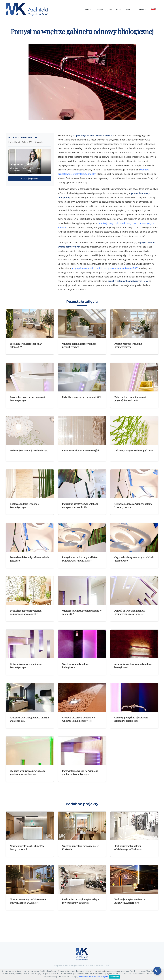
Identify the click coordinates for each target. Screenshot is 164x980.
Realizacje (115, 10)
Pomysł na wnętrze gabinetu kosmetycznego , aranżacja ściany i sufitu (133, 614)
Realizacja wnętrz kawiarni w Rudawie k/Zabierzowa (130, 901)
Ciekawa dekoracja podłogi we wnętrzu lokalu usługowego (78, 719)
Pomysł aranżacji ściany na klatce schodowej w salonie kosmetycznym (82, 559)
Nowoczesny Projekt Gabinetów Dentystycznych (27, 848)
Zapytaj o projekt (30, 179)
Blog (129, 10)
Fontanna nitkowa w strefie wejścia (81, 450)
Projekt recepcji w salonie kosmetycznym (128, 345)
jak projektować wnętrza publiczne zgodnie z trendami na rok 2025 (105, 268)
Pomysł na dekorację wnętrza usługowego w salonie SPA (26, 612)
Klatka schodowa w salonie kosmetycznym (24, 505)
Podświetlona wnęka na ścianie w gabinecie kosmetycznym (80, 772)
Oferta (100, 10)
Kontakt (141, 10)
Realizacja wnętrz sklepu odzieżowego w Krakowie (128, 848)
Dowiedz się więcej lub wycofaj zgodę (93, 977)
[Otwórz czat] (157, 971)
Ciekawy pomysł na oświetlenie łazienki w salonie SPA (131, 719)
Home (88, 10)
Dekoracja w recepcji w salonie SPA (29, 450)
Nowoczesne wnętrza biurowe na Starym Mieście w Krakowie (28, 901)
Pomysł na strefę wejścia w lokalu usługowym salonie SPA (80, 505)
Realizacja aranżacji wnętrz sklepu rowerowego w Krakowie (80, 901)
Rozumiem (115, 977)
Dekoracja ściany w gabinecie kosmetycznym (26, 666)
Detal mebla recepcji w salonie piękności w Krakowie (131, 399)
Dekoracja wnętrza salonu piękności (134, 450)
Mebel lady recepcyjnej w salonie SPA (82, 397)
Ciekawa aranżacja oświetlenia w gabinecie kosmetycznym (27, 772)
